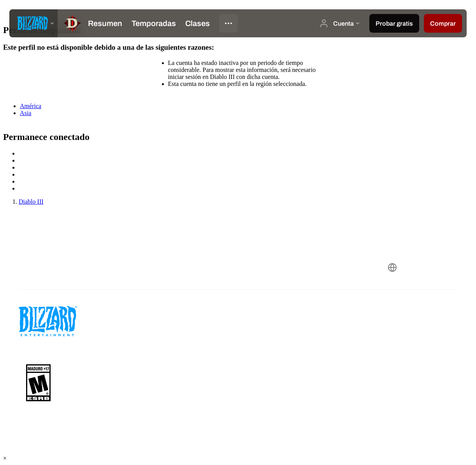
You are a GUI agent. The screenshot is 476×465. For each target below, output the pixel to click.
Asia (25, 113)
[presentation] (33, 23)
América (31, 106)
